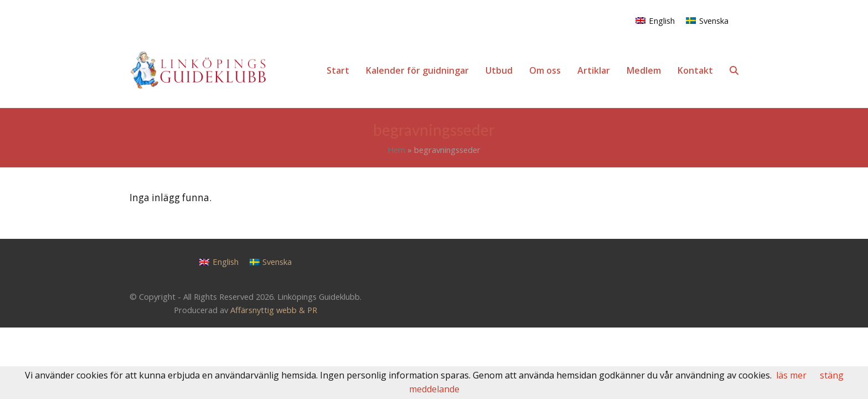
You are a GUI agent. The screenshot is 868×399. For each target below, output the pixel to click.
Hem (396, 150)
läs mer (791, 375)
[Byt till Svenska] (707, 20)
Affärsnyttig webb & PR (274, 310)
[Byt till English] (655, 20)
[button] (734, 70)
